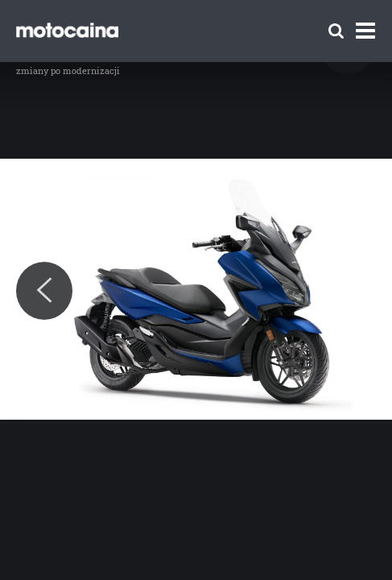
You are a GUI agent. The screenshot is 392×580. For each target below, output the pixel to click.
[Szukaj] (336, 31)
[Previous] (44, 291)
